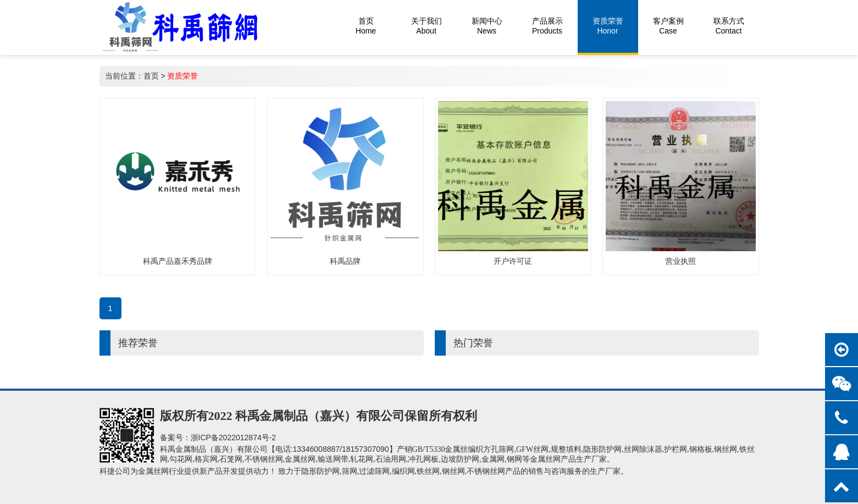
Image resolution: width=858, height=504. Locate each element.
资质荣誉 (182, 76)
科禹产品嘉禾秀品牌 (178, 261)
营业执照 (680, 261)
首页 (151, 76)
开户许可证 (513, 261)
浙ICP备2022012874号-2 (234, 437)
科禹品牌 (345, 261)
